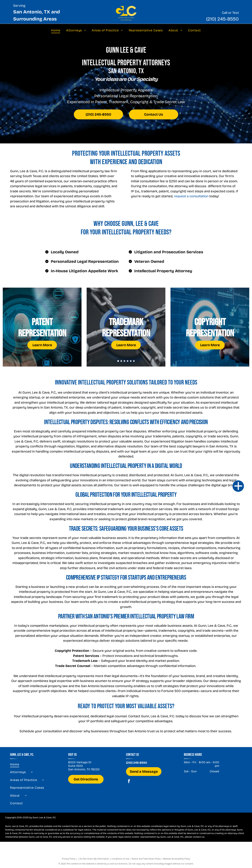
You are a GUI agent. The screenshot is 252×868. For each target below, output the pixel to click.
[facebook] (129, 782)
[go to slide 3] (124, 361)
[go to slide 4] (128, 361)
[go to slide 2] (121, 361)
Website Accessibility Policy (177, 859)
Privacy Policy (69, 859)
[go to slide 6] (134, 361)
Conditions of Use (120, 859)
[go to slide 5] (131, 361)
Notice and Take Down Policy (146, 859)
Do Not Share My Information (94, 859)
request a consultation (191, 196)
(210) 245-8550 (222, 19)
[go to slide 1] (118, 361)
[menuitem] (56, 30)
